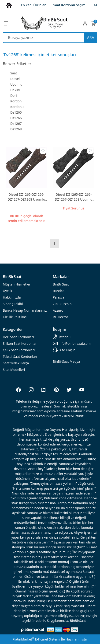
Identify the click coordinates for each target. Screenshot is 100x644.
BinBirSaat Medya (67, 361)
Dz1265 (16, 112)
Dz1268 (16, 129)
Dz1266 (16, 118)
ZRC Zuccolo (62, 304)
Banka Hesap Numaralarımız (25, 310)
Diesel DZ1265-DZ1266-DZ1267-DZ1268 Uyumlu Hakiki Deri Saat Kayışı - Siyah (74, 197)
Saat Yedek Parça (16, 363)
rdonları (18, 337)
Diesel (15, 79)
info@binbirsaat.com (72, 343)
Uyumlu (16, 84)
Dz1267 (16, 124)
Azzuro (58, 310)
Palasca (59, 297)
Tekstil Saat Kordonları (20, 357)
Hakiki (15, 90)
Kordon (16, 101)
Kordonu (17, 107)
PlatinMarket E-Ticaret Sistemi (36, 639)
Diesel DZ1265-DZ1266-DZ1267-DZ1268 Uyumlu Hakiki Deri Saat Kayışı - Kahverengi (26, 197)
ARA (91, 38)
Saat (14, 73)
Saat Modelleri (14, 370)
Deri (14, 96)
